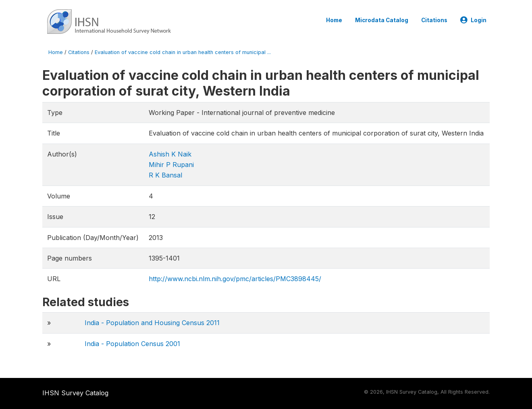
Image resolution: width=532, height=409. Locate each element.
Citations (434, 20)
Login (473, 20)
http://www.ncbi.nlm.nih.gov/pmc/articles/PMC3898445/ (235, 279)
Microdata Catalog (382, 20)
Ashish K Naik (170, 154)
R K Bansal (165, 175)
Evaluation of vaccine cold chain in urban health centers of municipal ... (183, 52)
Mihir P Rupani (171, 165)
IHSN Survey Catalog (75, 393)
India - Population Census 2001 (132, 344)
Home (334, 20)
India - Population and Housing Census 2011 (152, 323)
